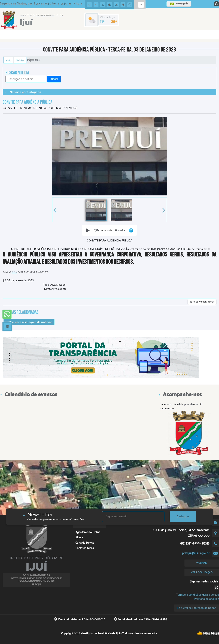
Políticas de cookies (206, 599)
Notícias (20, 60)
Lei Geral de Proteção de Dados (197, 608)
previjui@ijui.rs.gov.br (196, 553)
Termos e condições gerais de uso (198, 595)
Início (8, 60)
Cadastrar (183, 516)
